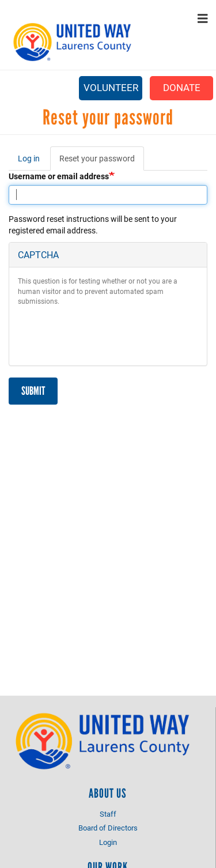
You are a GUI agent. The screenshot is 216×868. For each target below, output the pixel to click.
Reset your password (102, 162)
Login (108, 842)
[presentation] (105, 334)
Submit (33, 391)
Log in (29, 158)
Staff (108, 814)
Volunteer (111, 87)
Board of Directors (108, 828)
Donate (182, 87)
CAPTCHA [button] (38, 254)
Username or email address (59, 176)
